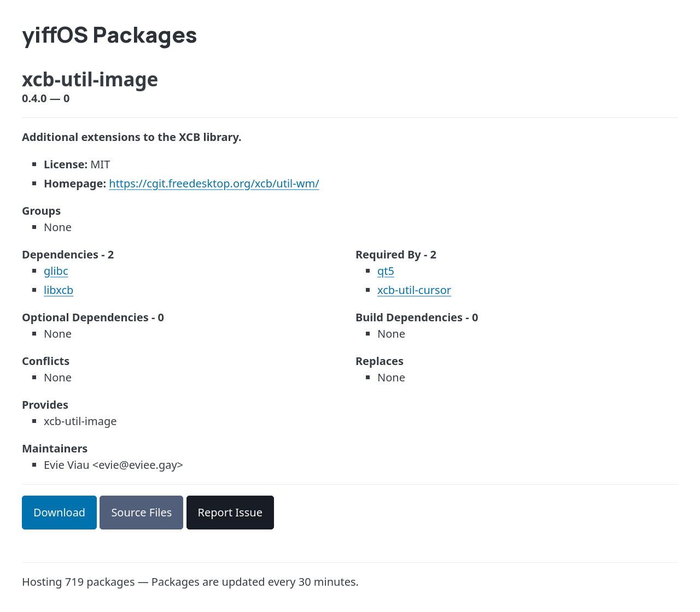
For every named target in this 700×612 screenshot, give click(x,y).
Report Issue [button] (230, 512)
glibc (56, 271)
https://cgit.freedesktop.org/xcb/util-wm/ (214, 183)
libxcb (59, 290)
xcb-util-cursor (414, 290)
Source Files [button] (141, 512)
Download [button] (59, 512)
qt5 (386, 271)
